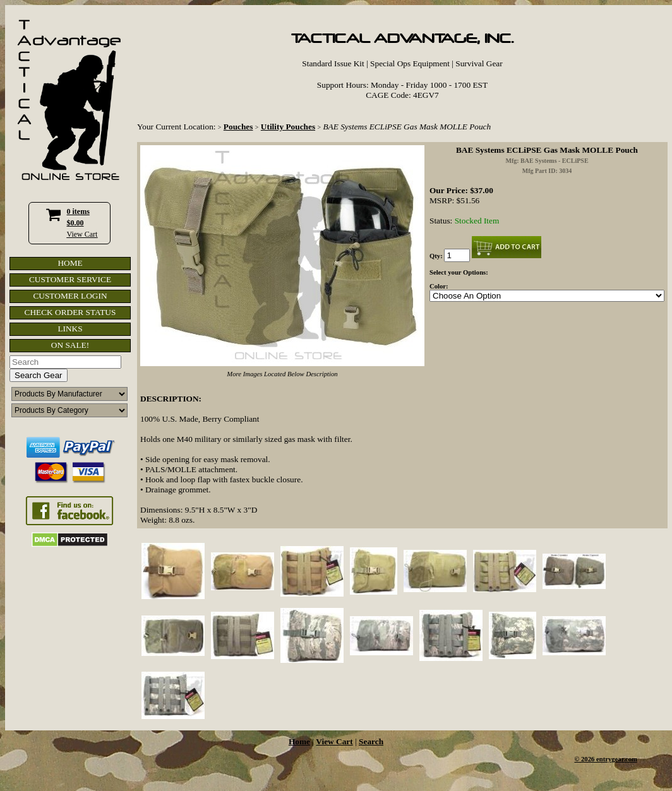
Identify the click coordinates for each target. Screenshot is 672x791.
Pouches (238, 127)
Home (299, 741)
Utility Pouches (288, 127)
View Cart (82, 234)
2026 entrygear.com (609, 759)
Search (371, 741)
